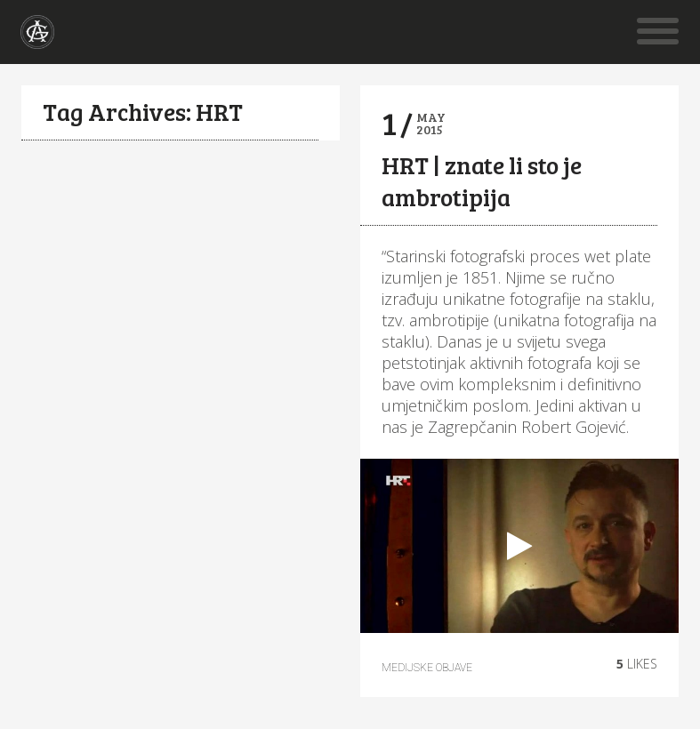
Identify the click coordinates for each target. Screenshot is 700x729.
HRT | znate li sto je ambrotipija (482, 181)
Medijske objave (427, 668)
